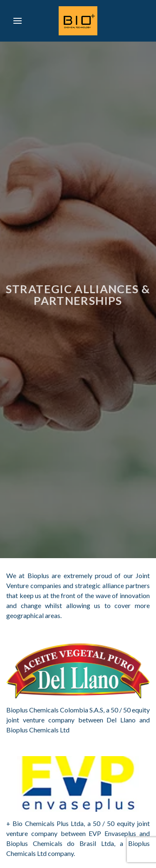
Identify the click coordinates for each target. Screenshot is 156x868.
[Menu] (17, 21)
